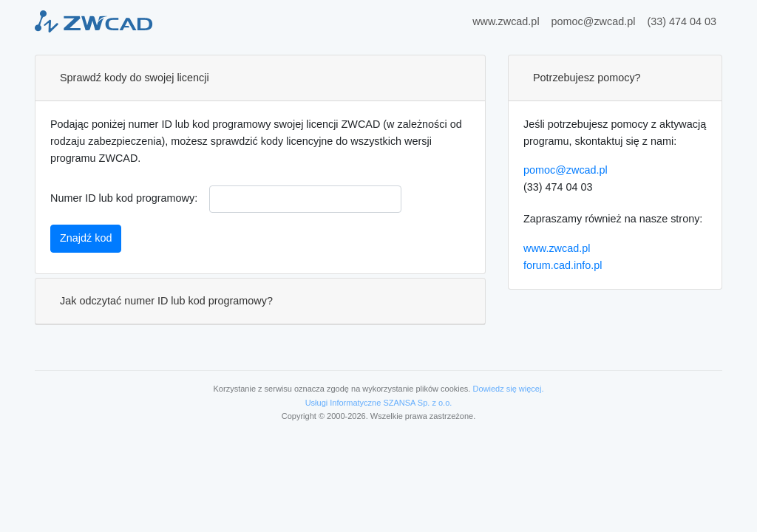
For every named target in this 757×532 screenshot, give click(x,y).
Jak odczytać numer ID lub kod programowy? (166, 301)
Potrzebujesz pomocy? (587, 78)
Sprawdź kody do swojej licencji (135, 78)
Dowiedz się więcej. (508, 389)
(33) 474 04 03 (682, 21)
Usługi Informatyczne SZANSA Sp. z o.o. (379, 403)
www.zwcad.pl (506, 21)
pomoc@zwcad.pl (594, 21)
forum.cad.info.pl (563, 265)
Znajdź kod (86, 238)
